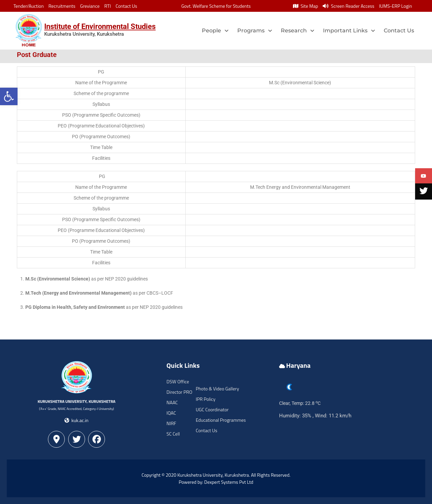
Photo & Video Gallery (217, 389)
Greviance (90, 6)
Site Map (305, 6)
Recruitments (62, 6)
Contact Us (126, 6)
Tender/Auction (29, 6)
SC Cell (173, 434)
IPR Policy (206, 399)
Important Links (349, 31)
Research (298, 31)
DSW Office (178, 381)
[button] (9, 96)
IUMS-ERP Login (396, 6)
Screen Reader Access (348, 6)
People (215, 31)
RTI (107, 6)
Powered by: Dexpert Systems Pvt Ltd (216, 482)
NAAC (172, 402)
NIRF (171, 423)
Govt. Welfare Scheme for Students (216, 6)
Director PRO (179, 392)
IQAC (171, 413)
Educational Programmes (221, 420)
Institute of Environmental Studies (100, 26)
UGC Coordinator (212, 409)
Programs (255, 31)
